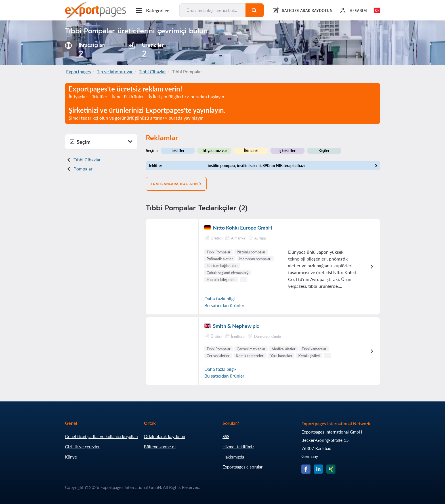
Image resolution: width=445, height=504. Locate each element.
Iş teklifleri (287, 150)
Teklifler (178, 150)
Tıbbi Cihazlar (152, 71)
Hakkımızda (233, 457)
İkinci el (251, 150)
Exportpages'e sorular (243, 467)
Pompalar (83, 169)
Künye (71, 457)
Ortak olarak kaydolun (164, 436)
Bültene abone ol (160, 447)
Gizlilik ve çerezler (82, 447)
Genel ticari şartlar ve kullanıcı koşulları (101, 436)
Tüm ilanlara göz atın (176, 184)
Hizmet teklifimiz (238, 447)
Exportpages (78, 71)
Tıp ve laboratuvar (115, 71)
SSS (226, 436)
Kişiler (324, 150)
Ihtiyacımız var (214, 150)
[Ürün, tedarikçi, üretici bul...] (213, 10)
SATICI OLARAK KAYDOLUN (307, 11)
